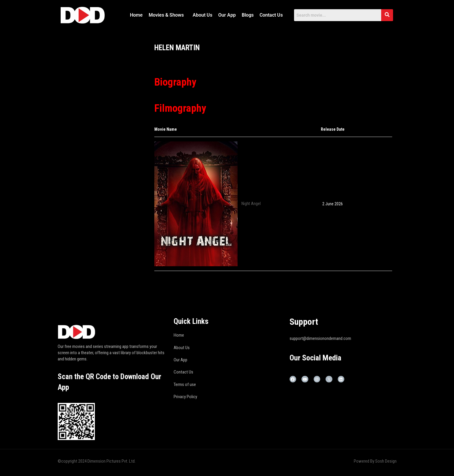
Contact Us (271, 15)
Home (136, 15)
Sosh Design (386, 461)
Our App (227, 15)
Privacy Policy (185, 397)
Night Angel (251, 203)
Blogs (248, 15)
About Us (202, 15)
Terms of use (185, 384)
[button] (168, 15)
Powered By (365, 461)
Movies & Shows (166, 15)
